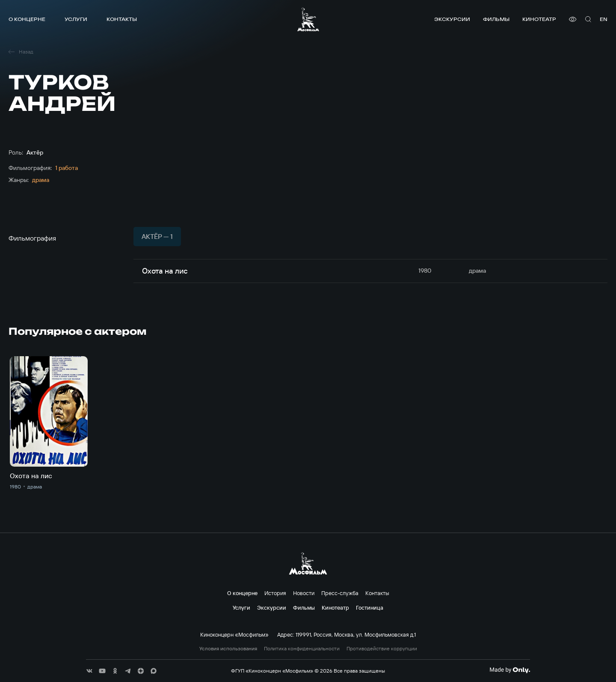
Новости (304, 593)
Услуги (76, 19)
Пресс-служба (340, 593)
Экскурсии (452, 19)
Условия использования (228, 649)
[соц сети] (89, 671)
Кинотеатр (539, 19)
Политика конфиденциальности (302, 649)
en (604, 19)
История (275, 593)
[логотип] (308, 19)
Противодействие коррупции (382, 649)
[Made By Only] (510, 670)
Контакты (122, 19)
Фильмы (496, 19)
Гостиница (370, 608)
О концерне (27, 19)
